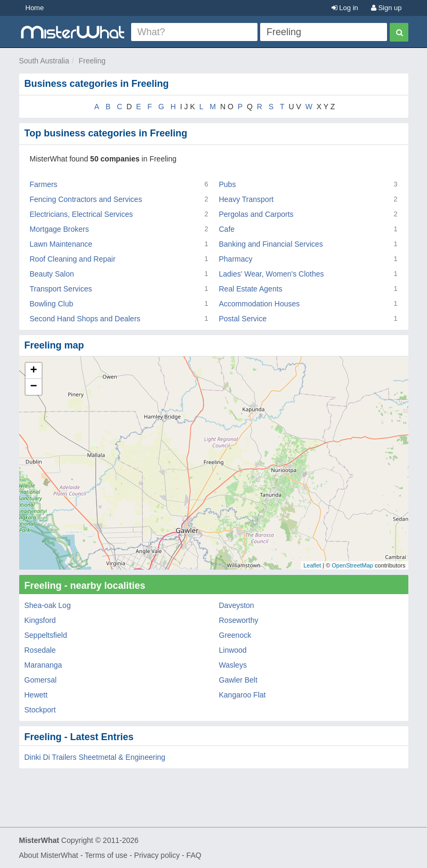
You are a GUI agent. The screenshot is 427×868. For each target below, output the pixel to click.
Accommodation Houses (260, 304)
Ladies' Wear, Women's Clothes (272, 274)
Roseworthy (239, 620)
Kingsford (40, 620)
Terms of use (106, 855)
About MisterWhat (49, 855)
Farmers (44, 184)
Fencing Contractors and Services (86, 199)
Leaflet (312, 565)
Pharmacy (236, 259)
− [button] (33, 387)
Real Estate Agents (251, 289)
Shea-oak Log (48, 605)
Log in (345, 8)
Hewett (36, 695)
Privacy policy (157, 855)
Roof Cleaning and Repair (73, 259)
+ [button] (33, 371)
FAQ (194, 855)
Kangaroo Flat (243, 695)
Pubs (228, 184)
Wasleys (233, 665)
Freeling (92, 61)
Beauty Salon (52, 274)
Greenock (235, 635)
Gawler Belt (238, 680)
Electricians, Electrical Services (82, 214)
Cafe (227, 229)
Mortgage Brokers (59, 229)
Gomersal (41, 680)
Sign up (386, 8)
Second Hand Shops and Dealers (85, 319)
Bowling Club (52, 304)
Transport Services (61, 289)
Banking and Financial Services (271, 244)
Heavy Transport (247, 199)
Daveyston (237, 605)
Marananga (43, 665)
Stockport (40, 710)
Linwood (233, 650)
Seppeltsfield (46, 635)
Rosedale (40, 650)
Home (35, 8)
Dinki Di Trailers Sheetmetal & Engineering (95, 757)
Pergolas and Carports (256, 214)
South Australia (44, 61)
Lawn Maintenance (61, 244)
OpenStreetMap (352, 565)
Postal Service (243, 319)
